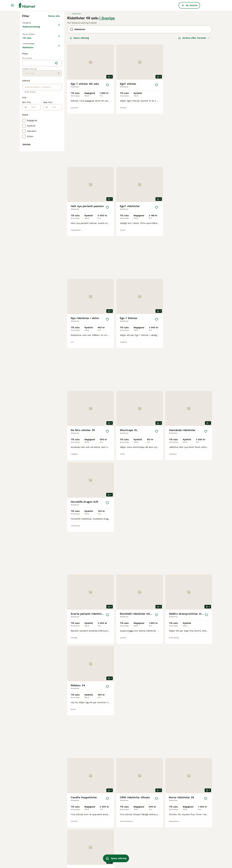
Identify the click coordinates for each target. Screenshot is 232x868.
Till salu (29, 100)
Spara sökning (79, 94)
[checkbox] (24, 122)
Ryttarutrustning (32, 86)
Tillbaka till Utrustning (35, 79)
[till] (55, 215)
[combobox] (38, 171)
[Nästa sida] (162, 802)
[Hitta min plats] (56, 171)
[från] (34, 215)
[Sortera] (194, 94)
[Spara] (107, 141)
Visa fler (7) (53, 319)
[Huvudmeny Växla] (12, 5)
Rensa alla (54, 72)
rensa (57, 108)
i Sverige (107, 74)
